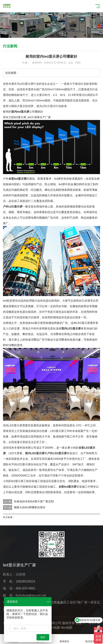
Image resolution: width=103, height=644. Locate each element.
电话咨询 (90, 639)
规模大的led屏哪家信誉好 (30, 507)
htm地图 (67, 628)
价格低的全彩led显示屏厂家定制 (34, 501)
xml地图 (54, 628)
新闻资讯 (64, 639)
